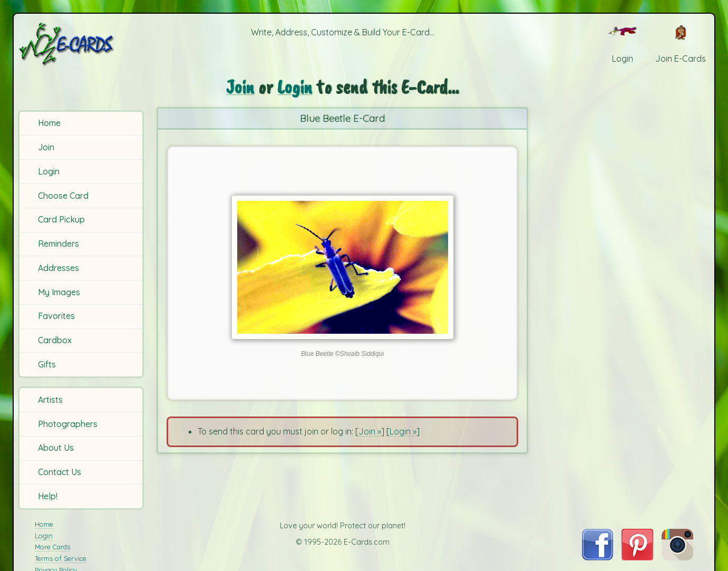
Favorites (56, 316)
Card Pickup (61, 219)
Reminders (59, 244)
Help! (48, 496)
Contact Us (60, 472)
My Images (59, 292)
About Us (56, 448)
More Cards (52, 547)
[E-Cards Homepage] (82, 44)
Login (49, 171)
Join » (370, 431)
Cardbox (55, 340)
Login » (403, 431)
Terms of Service (61, 558)
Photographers (68, 424)
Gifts (47, 364)
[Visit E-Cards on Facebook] (598, 557)
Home (49, 123)
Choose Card (63, 196)
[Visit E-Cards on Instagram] (677, 557)
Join (46, 147)
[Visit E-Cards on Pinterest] (637, 557)
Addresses (59, 268)
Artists (50, 400)
